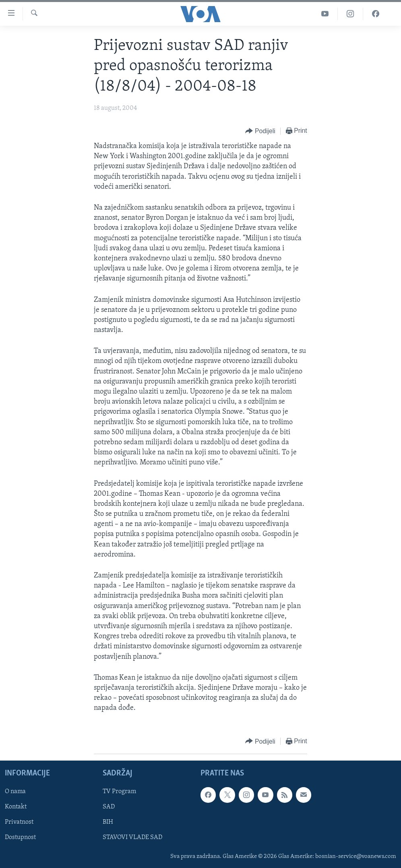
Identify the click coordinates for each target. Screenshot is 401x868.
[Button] (260, 131)
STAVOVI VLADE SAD (132, 837)
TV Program (119, 792)
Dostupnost (20, 837)
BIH (108, 822)
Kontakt (16, 807)
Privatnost (19, 822)
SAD (109, 807)
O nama (15, 792)
